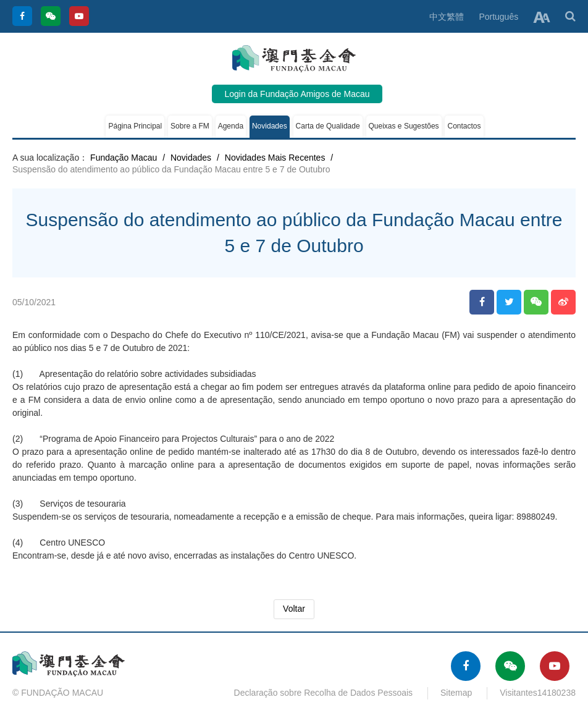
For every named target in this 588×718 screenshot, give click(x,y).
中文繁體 (447, 17)
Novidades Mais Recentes (275, 158)
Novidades (270, 126)
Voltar (294, 609)
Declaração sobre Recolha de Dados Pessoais (324, 693)
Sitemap (456, 693)
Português (498, 17)
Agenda (231, 126)
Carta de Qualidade (328, 126)
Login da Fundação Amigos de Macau (297, 94)
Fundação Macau (124, 158)
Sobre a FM (190, 126)
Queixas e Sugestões (404, 126)
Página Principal (135, 126)
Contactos (464, 126)
